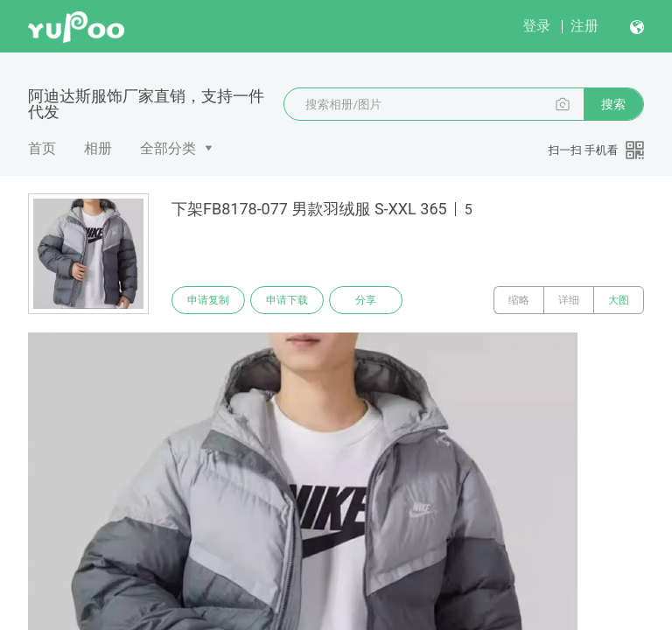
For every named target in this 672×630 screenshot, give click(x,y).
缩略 (519, 300)
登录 (536, 26)
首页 (42, 148)
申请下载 (287, 300)
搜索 (613, 104)
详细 (569, 300)
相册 (98, 148)
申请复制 (208, 300)
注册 (584, 26)
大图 (619, 300)
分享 (366, 300)
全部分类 (168, 148)
